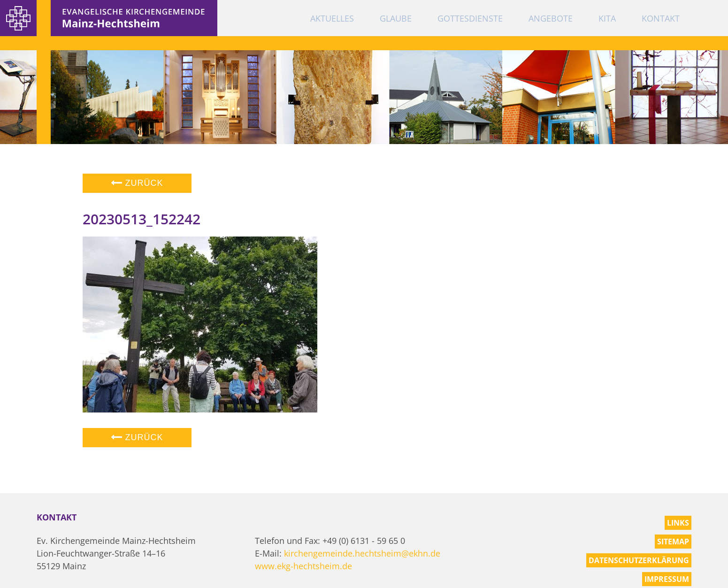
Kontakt (661, 18)
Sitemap (673, 542)
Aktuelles (332, 18)
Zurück (137, 183)
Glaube (396, 18)
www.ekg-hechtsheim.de (303, 566)
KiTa (607, 18)
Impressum (667, 579)
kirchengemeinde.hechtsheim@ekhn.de (362, 553)
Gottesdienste (470, 18)
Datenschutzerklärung (639, 560)
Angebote (551, 18)
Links (678, 523)
